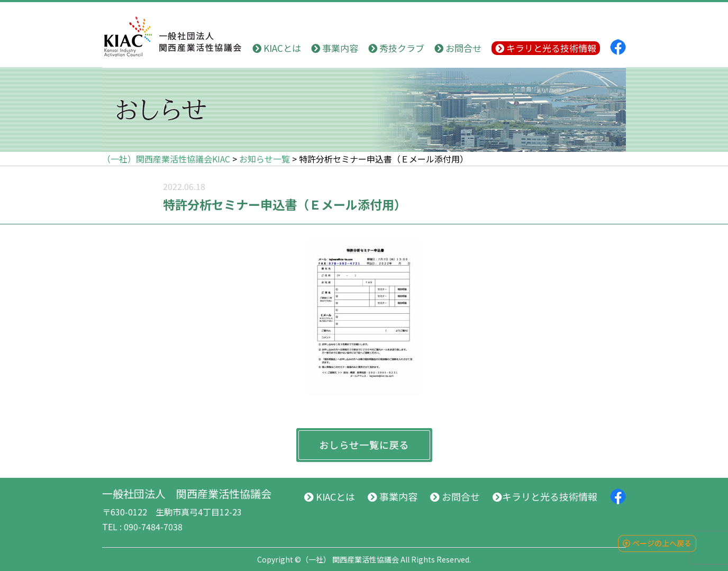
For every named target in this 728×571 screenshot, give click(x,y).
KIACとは (277, 48)
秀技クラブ (396, 48)
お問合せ (458, 48)
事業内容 (335, 48)
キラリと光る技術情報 (546, 48)
